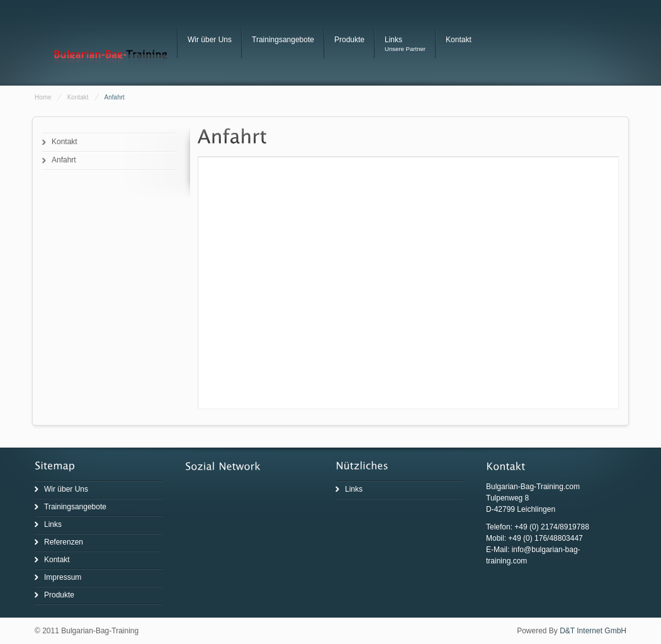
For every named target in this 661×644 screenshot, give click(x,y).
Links (393, 40)
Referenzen (64, 542)
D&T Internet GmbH (593, 631)
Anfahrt (64, 160)
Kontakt (459, 40)
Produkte (349, 40)
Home (43, 97)
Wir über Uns (210, 40)
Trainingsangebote (283, 40)
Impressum (63, 577)
